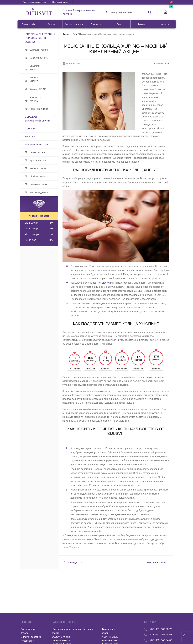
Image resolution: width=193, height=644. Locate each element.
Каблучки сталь (38, 168)
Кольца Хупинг (106, 283)
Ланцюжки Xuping (39, 109)
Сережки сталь (38, 152)
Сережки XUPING (39, 58)
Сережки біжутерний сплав (37, 119)
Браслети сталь (38, 160)
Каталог (51, 24)
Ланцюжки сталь (38, 184)
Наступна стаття (158, 562)
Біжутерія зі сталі (37, 144)
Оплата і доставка (74, 24)
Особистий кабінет (61, 2)
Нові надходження (39, 192)
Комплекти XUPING (35, 99)
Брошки (30, 136)
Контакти (164, 24)
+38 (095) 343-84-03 (161, 640)
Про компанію (29, 24)
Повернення (97, 24)
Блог (119, 24)
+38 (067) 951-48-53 (161, 635)
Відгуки (142, 24)
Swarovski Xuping (39, 50)
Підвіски (31, 129)
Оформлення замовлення (35, 2)
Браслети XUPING (35, 68)
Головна (67, 34)
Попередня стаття (74, 562)
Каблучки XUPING (35, 79)
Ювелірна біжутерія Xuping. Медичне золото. (38, 38)
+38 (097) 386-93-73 (123, 12)
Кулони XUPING (38, 89)
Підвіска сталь (37, 176)
